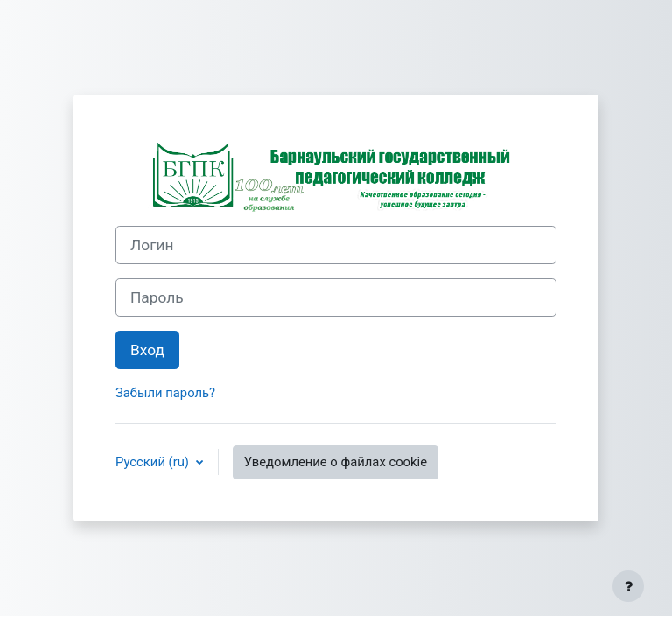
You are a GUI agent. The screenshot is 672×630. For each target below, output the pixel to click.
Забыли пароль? (165, 393)
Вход (147, 350)
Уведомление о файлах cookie (336, 462)
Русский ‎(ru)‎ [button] (154, 462)
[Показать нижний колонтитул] (628, 586)
